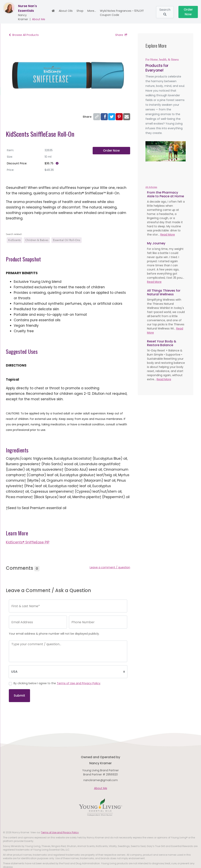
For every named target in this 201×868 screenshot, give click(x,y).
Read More (168, 235)
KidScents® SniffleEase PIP (28, 542)
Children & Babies (37, 240)
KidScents (14, 240)
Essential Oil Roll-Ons (67, 240)
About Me (39, 19)
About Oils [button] (66, 11)
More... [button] (92, 11)
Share (121, 35)
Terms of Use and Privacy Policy (79, 683)
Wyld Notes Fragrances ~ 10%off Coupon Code (122, 13)
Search (165, 12)
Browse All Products (24, 35)
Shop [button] (80, 11)
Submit (19, 696)
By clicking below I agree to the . (57, 683)
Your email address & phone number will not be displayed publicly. (54, 634)
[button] (148, 151)
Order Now (188, 12)
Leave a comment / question (110, 567)
